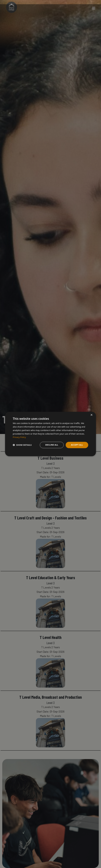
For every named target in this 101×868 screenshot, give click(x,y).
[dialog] (50, 434)
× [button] (91, 415)
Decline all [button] (52, 445)
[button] (22, 445)
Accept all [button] (77, 445)
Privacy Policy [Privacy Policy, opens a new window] (19, 437)
